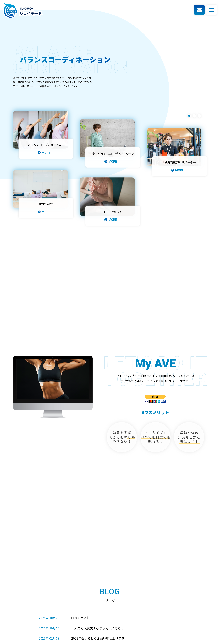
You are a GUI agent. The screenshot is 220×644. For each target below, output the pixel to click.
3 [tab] (199, 116)
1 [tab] (189, 116)
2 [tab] (194, 116)
